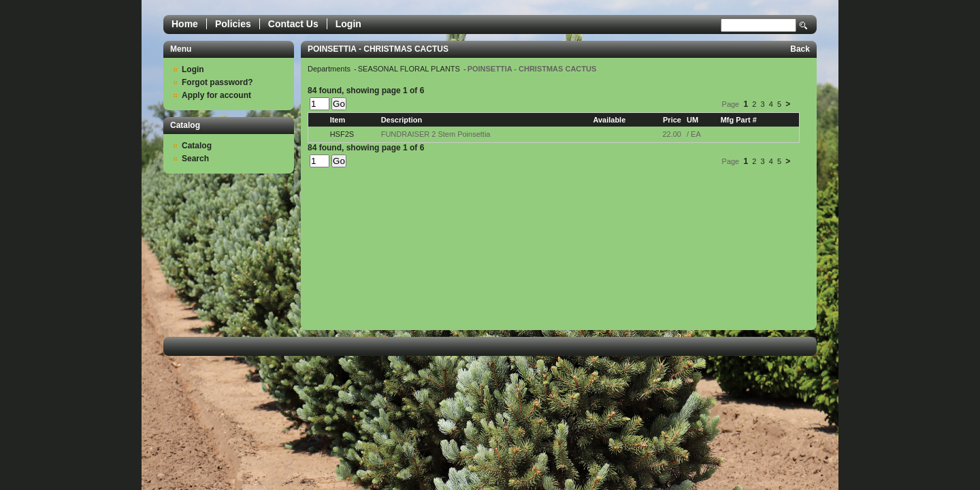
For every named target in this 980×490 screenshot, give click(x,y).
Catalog (197, 146)
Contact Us (293, 24)
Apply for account (216, 95)
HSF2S (342, 134)
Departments (330, 69)
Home (185, 24)
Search (804, 26)
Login (348, 24)
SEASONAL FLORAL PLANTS (410, 69)
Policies (233, 24)
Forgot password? (217, 82)
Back (800, 49)
